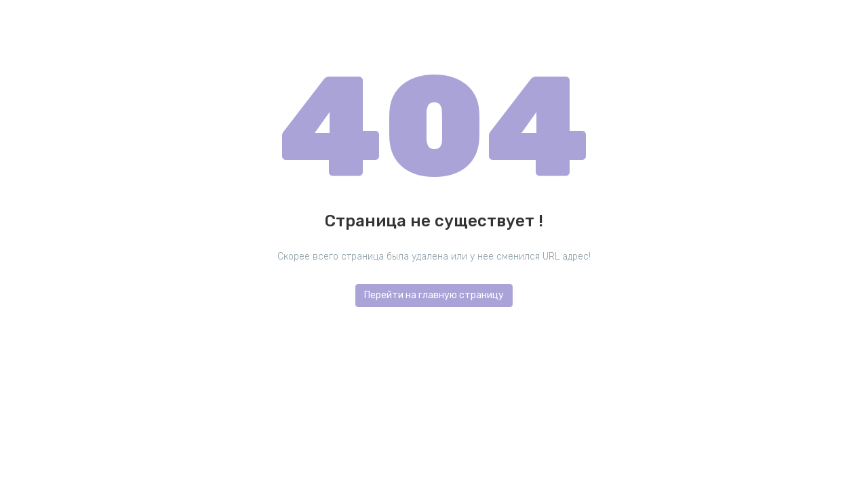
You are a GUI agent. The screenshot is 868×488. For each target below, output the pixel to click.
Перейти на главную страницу (434, 295)
